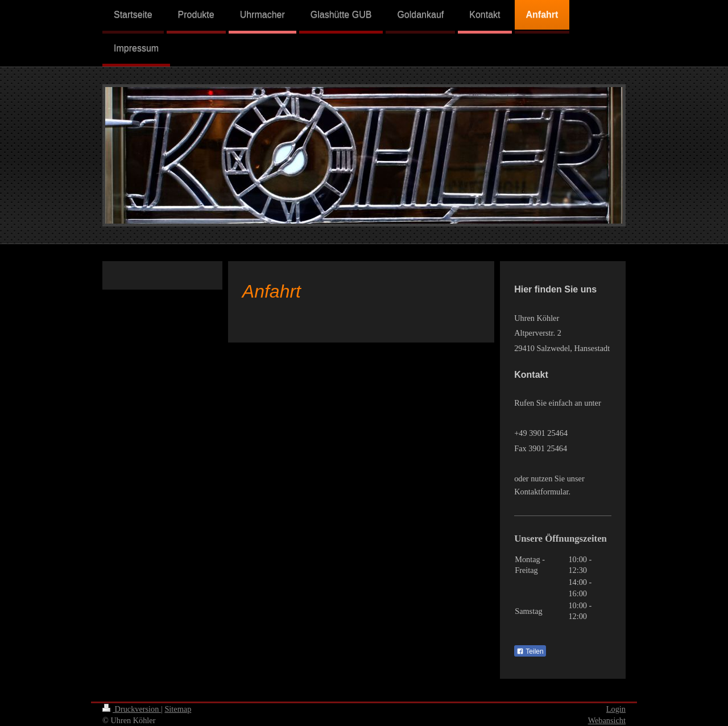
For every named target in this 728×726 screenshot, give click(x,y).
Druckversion (132, 709)
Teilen (530, 651)
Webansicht (607, 720)
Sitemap (178, 709)
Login (616, 709)
